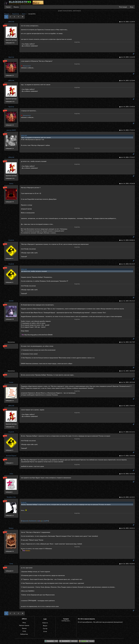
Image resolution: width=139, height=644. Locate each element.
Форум (45, 626)
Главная (8, 7)
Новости (45, 623)
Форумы (16, 7)
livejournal (25, 521)
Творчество (16, 14)
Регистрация (123, 7)
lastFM (46, 521)
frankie (11, 382)
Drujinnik (11, 240)
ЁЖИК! (11, 301)
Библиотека (24, 634)
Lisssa (11, 474)
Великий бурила (11, 456)
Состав (45, 628)
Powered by (52, 641)
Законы (24, 628)
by (87, 641)
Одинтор (11, 57)
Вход (132, 7)
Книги (24, 14)
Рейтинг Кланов (24, 625)
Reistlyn (11, 528)
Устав (45, 631)
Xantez (11, 183)
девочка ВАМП (11, 130)
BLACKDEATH (69, 641)
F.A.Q (24, 631)
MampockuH (26, 66)
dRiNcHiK (11, 22)
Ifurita (11, 564)
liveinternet (33, 521)
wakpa (40, 521)
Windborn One (11, 497)
